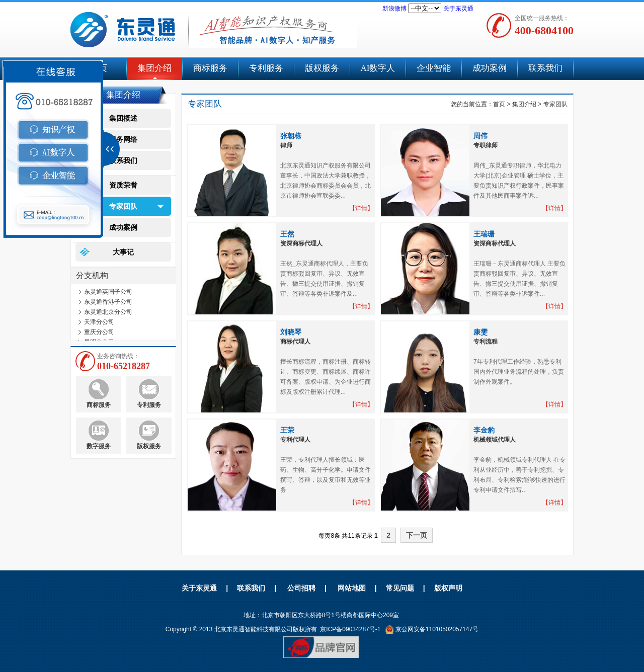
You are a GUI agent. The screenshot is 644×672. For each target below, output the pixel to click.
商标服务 (210, 68)
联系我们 (545, 68)
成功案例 (490, 68)
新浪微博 (394, 9)
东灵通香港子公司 (108, 303)
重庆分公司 (99, 333)
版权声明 (448, 588)
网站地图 (352, 588)
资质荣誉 (123, 185)
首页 (499, 104)
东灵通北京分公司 (108, 313)
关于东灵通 (458, 9)
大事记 (123, 252)
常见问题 (400, 588)
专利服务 (266, 68)
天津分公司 (99, 323)
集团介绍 (154, 68)
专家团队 (123, 206)
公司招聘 (301, 588)
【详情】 (361, 208)
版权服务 (322, 68)
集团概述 (123, 118)
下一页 (417, 535)
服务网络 (123, 139)
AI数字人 (378, 68)
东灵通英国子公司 (108, 293)
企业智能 (434, 68)
